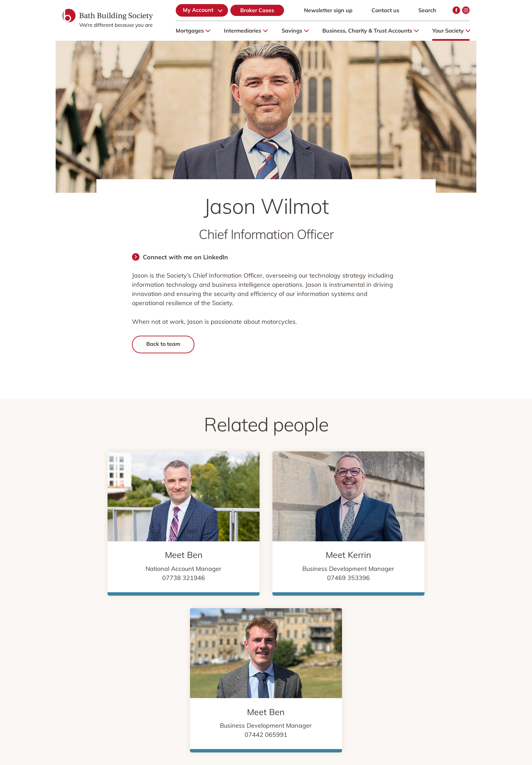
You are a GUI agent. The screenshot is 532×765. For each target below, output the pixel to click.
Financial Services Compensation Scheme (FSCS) (136, 669)
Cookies (196, 657)
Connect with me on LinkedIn (185, 257)
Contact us (385, 10)
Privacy (160, 657)
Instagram (466, 10)
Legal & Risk (237, 657)
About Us (85, 657)
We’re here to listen (242, 669)
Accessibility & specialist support (327, 669)
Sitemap (124, 657)
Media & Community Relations (366, 657)
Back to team (163, 344)
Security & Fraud (290, 657)
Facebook (456, 10)
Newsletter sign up (328, 10)
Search (427, 10)
